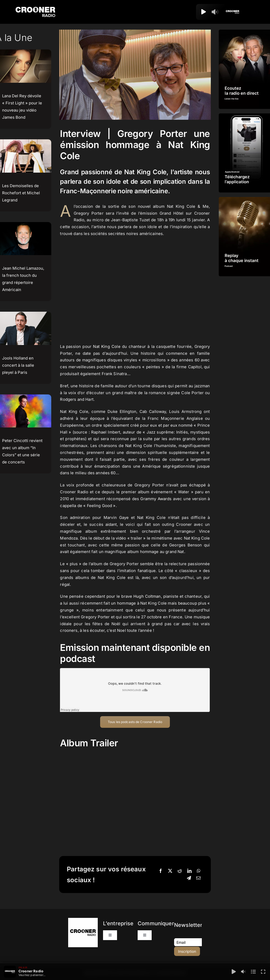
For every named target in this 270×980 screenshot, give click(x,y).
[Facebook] (161, 871)
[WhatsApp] (199, 871)
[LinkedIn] (189, 871)
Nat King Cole (107, 346)
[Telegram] (189, 878)
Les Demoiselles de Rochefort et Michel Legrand (21, 193)
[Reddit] (180, 871)
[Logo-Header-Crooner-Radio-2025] (35, 9)
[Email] (198, 878)
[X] (170, 871)
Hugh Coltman (147, 596)
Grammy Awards (156, 499)
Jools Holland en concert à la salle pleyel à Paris (18, 365)
